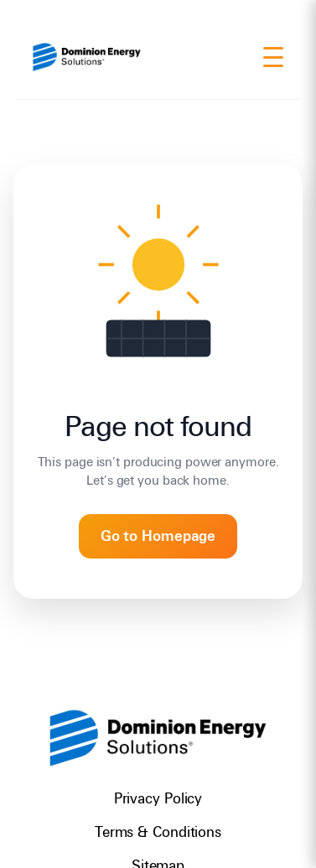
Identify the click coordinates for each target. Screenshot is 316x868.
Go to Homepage (158, 536)
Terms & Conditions (158, 832)
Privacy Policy (158, 799)
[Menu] (273, 57)
